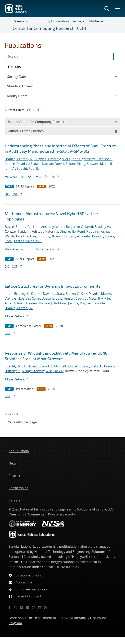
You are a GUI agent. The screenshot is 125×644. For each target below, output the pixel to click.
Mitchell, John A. (66, 366)
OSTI (17, 194)
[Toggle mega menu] (117, 9)
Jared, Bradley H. (98, 227)
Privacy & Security (61, 514)
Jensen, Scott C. (76, 298)
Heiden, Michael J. (39, 303)
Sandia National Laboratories (31, 546)
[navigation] (63, 422)
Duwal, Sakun (65, 164)
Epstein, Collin (30, 298)
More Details (47, 177)
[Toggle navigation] (8, 25)
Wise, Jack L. (54, 371)
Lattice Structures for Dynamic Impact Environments (53, 286)
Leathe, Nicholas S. (28, 241)
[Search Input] (63, 57)
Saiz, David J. (90, 294)
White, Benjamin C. (70, 227)
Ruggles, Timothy (47, 159)
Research (20, 21)
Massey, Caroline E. (98, 159)
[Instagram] (34, 608)
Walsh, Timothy (16, 236)
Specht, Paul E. (28, 168)
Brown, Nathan (42, 164)
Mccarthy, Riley (100, 298)
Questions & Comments (27, 514)
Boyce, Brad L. (15, 227)
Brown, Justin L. (91, 366)
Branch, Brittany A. (19, 159)
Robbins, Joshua (99, 231)
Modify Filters (23, 96)
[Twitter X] (16, 608)
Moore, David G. (17, 164)
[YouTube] (22, 608)
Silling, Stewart (87, 164)
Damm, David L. (43, 294)
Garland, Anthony (41, 227)
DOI (7, 194)
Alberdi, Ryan (15, 303)
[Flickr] (28, 608)
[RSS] (46, 608)
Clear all (33, 110)
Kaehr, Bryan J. (92, 236)
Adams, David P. (40, 366)
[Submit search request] (117, 57)
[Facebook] (10, 608)
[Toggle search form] (107, 9)
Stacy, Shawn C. (68, 294)
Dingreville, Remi (72, 231)
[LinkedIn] (40, 608)
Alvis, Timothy (40, 236)
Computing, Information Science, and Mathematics (71, 21)
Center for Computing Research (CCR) (49, 28)
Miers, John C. (72, 159)
